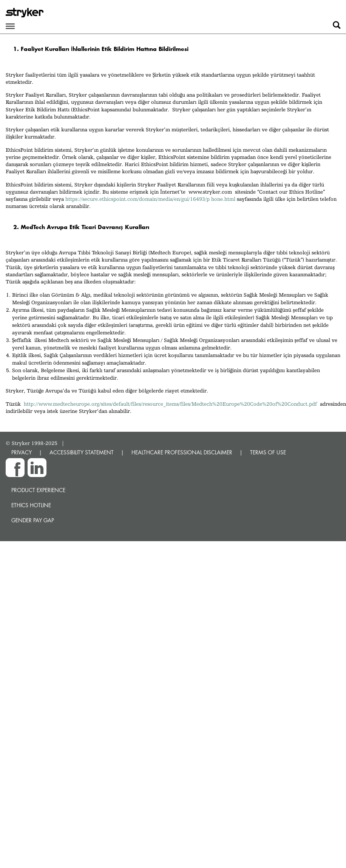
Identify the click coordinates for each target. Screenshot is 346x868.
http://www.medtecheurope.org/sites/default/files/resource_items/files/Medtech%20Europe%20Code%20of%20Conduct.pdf (170, 404)
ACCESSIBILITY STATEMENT (82, 452)
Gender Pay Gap (33, 520)
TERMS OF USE (268, 452)
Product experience (38, 490)
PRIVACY (22, 452)
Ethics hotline (31, 505)
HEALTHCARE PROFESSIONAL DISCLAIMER (182, 452)
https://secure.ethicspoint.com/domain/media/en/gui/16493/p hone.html (150, 199)
